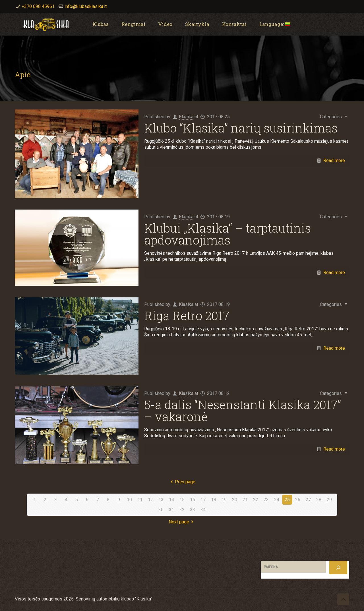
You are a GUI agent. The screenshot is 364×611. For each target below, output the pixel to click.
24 (277, 500)
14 (171, 500)
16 (193, 500)
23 (266, 500)
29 (329, 500)
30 (161, 510)
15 (182, 500)
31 (171, 510)
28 (319, 500)
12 (150, 500)
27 (308, 500)
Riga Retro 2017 (187, 315)
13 (161, 500)
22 (256, 500)
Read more (334, 160)
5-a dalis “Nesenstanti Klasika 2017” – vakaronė (243, 410)
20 (235, 500)
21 (245, 500)
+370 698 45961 (38, 6)
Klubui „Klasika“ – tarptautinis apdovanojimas (227, 234)
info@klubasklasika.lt (86, 6)
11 (140, 500)
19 (224, 500)
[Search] (338, 567)
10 (129, 500)
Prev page (182, 482)
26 (298, 500)
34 (203, 510)
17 (203, 500)
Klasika (186, 117)
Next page (182, 522)
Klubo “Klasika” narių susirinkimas (241, 128)
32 (182, 510)
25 (287, 500)
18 (214, 500)
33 (193, 510)
